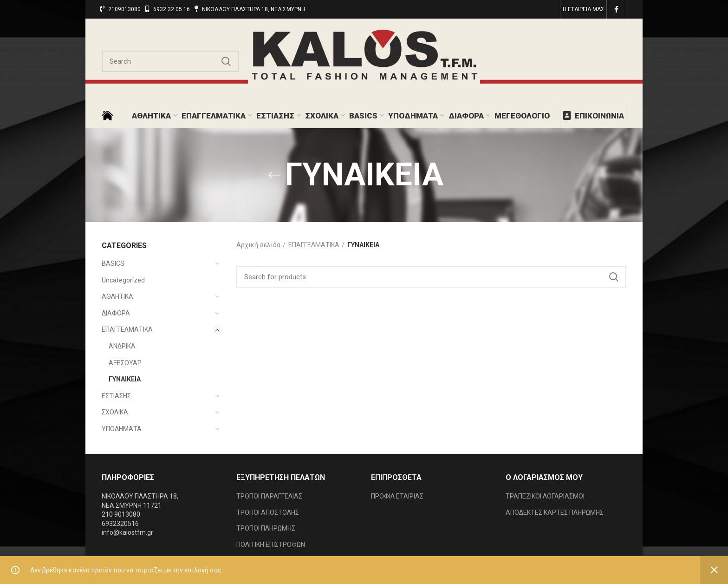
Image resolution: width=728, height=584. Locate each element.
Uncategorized (123, 280)
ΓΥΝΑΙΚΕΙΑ (125, 379)
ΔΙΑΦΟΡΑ (116, 313)
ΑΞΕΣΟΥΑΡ (125, 363)
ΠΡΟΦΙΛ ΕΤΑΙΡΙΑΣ (397, 496)
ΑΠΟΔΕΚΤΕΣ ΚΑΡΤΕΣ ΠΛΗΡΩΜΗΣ (555, 512)
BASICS (113, 263)
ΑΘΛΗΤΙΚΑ (117, 296)
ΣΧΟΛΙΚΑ (115, 412)
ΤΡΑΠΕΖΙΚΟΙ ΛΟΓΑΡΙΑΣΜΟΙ (545, 496)
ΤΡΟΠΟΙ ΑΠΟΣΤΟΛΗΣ (268, 512)
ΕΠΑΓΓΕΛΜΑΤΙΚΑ (127, 329)
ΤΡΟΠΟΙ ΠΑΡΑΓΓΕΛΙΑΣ (269, 496)
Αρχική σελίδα (258, 245)
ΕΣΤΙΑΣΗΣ (116, 396)
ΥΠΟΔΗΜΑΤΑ (122, 429)
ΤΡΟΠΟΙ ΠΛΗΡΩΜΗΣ (266, 528)
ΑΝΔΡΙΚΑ (122, 346)
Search (226, 61)
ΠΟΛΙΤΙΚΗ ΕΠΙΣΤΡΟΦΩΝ (271, 545)
